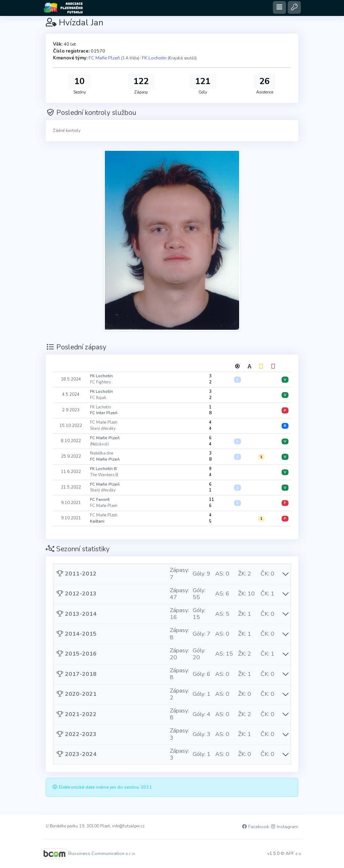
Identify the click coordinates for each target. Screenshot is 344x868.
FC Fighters (100, 382)
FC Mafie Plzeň (104, 58)
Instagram (284, 827)
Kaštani (97, 521)
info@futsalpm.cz (128, 826)
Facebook (255, 827)
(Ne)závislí (99, 444)
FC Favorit (100, 500)
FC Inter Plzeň (104, 413)
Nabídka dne (102, 453)
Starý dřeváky (103, 429)
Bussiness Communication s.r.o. (102, 854)
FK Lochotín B (103, 469)
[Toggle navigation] (279, 7)
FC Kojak (98, 398)
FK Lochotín (154, 58)
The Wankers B (104, 475)
